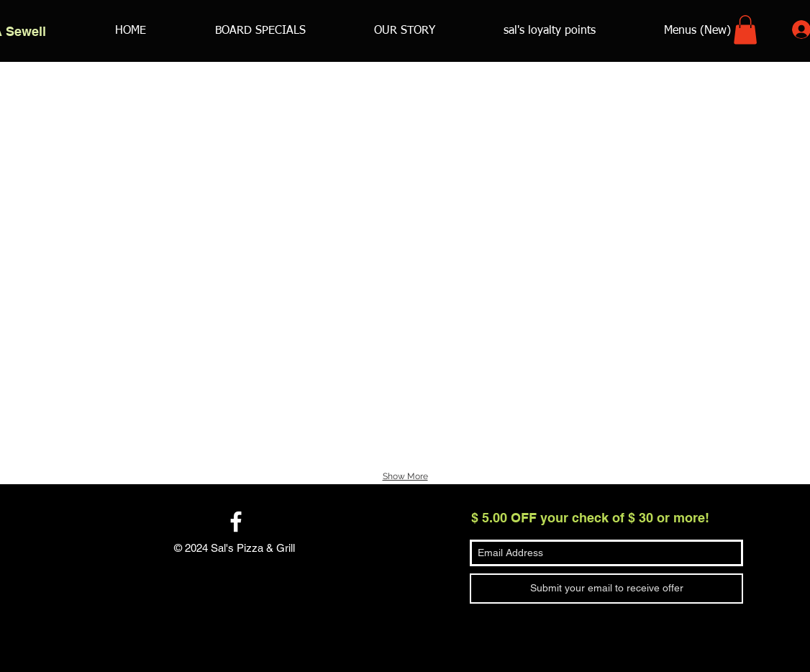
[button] (745, 30)
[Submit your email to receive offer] (606, 589)
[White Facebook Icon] (236, 522)
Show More (405, 476)
